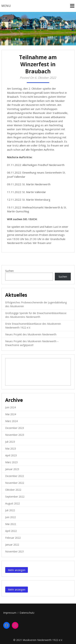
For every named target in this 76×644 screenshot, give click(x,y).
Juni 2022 (11, 517)
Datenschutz (27, 613)
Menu (6, 6)
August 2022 (12, 503)
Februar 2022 (13, 538)
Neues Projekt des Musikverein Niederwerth (31, 334)
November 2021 (15, 551)
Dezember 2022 (15, 476)
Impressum (10, 613)
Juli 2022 (10, 510)
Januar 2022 (12, 545)
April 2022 (11, 531)
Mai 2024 (11, 414)
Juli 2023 (10, 442)
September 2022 (15, 497)
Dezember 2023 (15, 428)
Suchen (9, 271)
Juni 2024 (11, 407)
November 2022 (15, 483)
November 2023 (15, 435)
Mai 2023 (11, 449)
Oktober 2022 (13, 490)
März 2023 (11, 462)
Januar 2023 (12, 469)
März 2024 (11, 421)
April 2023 (11, 455)
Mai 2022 (11, 524)
